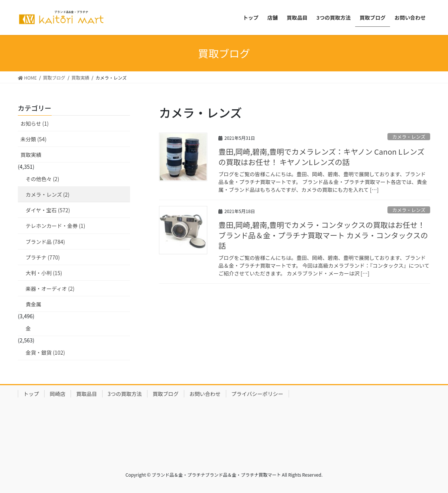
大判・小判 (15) (44, 273)
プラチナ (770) (43, 257)
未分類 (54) (33, 139)
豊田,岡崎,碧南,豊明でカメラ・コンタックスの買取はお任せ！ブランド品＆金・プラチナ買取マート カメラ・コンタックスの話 (323, 235)
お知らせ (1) (35, 123)
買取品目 (87, 394)
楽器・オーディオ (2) (50, 289)
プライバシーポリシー (257, 394)
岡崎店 (58, 394)
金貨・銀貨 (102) (45, 352)
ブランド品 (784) (45, 242)
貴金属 (33, 304)
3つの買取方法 (125, 394)
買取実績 (31, 155)
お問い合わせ (205, 394)
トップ (31, 394)
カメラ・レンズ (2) (48, 194)
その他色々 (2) (42, 179)
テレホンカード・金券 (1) (55, 226)
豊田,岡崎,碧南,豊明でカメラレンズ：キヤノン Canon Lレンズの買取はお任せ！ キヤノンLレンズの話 (322, 157)
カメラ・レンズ (409, 137)
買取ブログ (166, 394)
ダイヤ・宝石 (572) (48, 210)
